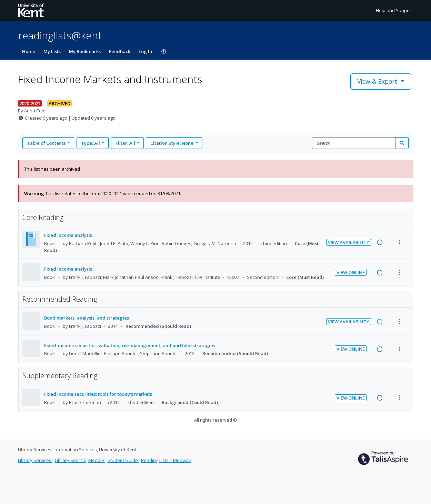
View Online (351, 272)
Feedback (120, 51)
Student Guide (123, 460)
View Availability (349, 242)
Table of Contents (47, 143)
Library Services (35, 460)
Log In (145, 51)
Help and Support (394, 10)
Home (29, 51)
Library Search (71, 460)
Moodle (97, 460)
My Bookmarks (85, 51)
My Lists (52, 51)
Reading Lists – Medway (166, 460)
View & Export (378, 81)
